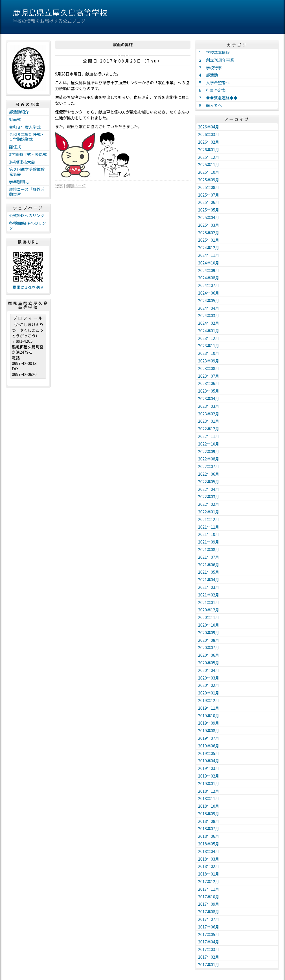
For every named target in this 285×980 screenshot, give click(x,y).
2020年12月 (209, 610)
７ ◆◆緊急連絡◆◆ (218, 98)
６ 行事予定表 (212, 90)
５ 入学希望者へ (214, 83)
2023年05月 (209, 391)
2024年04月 (209, 308)
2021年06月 (209, 565)
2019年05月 (209, 753)
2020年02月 (209, 685)
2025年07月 (209, 195)
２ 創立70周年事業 (216, 60)
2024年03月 (209, 315)
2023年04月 (209, 398)
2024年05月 (209, 300)
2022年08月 (209, 459)
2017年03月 (209, 949)
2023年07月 (209, 376)
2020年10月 (209, 625)
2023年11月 (209, 346)
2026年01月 (209, 150)
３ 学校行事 (210, 68)
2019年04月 (209, 761)
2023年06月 (209, 383)
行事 (59, 186)
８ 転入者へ (210, 105)
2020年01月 (209, 693)
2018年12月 (209, 791)
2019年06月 (209, 746)
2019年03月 (209, 768)
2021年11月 (209, 527)
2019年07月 (209, 738)
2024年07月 (209, 285)
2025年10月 (209, 172)
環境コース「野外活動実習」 (27, 192)
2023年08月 (209, 368)
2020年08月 (209, 640)
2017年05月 (209, 934)
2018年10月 (209, 806)
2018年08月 (209, 821)
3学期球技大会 (22, 162)
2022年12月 (209, 429)
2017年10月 (209, 897)
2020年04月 (209, 670)
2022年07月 (209, 466)
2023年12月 (209, 338)
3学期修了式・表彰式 (28, 154)
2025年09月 (209, 180)
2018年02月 (209, 866)
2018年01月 (209, 874)
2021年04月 (209, 580)
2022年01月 (209, 512)
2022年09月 (209, 451)
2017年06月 (209, 927)
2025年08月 (209, 187)
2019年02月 (209, 776)
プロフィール (28, 318)
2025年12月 (209, 157)
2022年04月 (209, 489)
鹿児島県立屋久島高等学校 (60, 12)
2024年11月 (209, 255)
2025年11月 (209, 164)
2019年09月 (209, 723)
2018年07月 (209, 828)
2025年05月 (209, 210)
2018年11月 (209, 798)
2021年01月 (209, 602)
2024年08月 (209, 278)
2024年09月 (209, 270)
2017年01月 (209, 965)
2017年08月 (209, 912)
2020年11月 (209, 617)
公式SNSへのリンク (27, 215)
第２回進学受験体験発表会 (27, 172)
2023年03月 (209, 406)
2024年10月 (209, 263)
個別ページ (76, 186)
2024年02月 (209, 323)
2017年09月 (209, 904)
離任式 (15, 147)
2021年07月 (209, 557)
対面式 (15, 119)
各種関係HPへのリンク (28, 225)
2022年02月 (209, 504)
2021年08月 (209, 549)
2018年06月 (209, 836)
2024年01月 (209, 331)
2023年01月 (209, 421)
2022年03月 (209, 496)
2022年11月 (209, 436)
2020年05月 (209, 663)
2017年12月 (209, 881)
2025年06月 (209, 202)
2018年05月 (209, 844)
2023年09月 (209, 361)
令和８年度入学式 (25, 127)
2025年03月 (209, 225)
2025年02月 (209, 233)
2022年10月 (209, 444)
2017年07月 (209, 919)
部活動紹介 (19, 112)
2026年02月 (209, 142)
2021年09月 (209, 542)
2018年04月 (209, 851)
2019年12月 (209, 700)
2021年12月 (209, 519)
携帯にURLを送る (28, 287)
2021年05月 (209, 572)
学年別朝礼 (19, 182)
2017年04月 (209, 942)
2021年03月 (209, 587)
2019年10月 (209, 716)
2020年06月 (209, 655)
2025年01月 (209, 240)
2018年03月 (209, 859)
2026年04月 (209, 127)
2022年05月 (209, 482)
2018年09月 (209, 814)
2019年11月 (209, 708)
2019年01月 (209, 783)
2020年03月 (209, 678)
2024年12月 (209, 248)
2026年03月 (209, 134)
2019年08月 (209, 730)
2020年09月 (209, 632)
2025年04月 (209, 217)
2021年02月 (209, 595)
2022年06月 (209, 474)
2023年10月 (209, 353)
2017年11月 (209, 889)
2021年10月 (209, 534)
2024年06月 (209, 293)
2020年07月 (209, 647)
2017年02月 (209, 957)
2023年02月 (209, 414)
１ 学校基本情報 (214, 52)
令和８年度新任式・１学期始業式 (27, 137)
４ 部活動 (208, 75)
